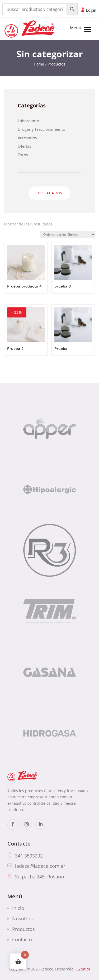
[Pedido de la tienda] (68, 235)
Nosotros (22, 918)
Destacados (49, 193)
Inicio (18, 908)
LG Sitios (83, 969)
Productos (23, 929)
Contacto (22, 939)
